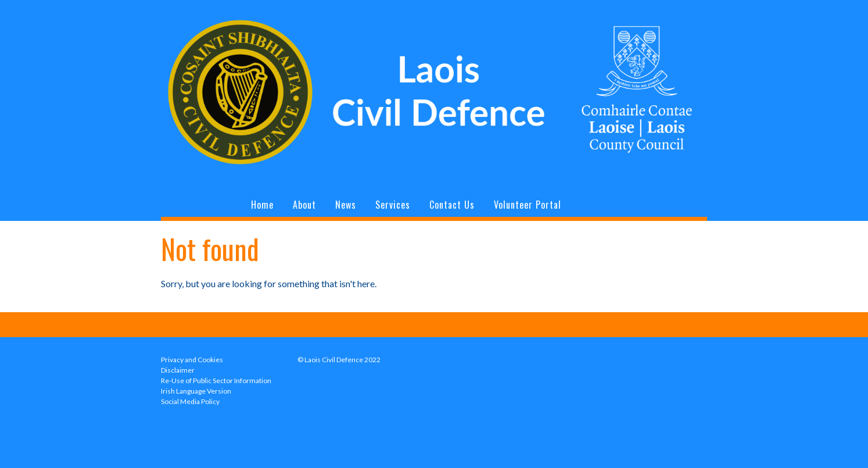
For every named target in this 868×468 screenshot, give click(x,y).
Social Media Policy (190, 401)
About (304, 205)
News (346, 205)
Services (393, 205)
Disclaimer (178, 370)
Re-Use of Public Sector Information (216, 381)
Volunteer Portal (528, 205)
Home (262, 205)
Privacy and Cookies (192, 360)
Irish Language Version (196, 391)
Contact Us (452, 205)
